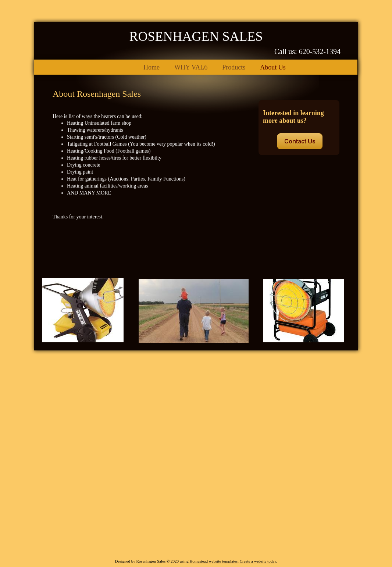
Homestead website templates (213, 561)
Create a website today (258, 561)
